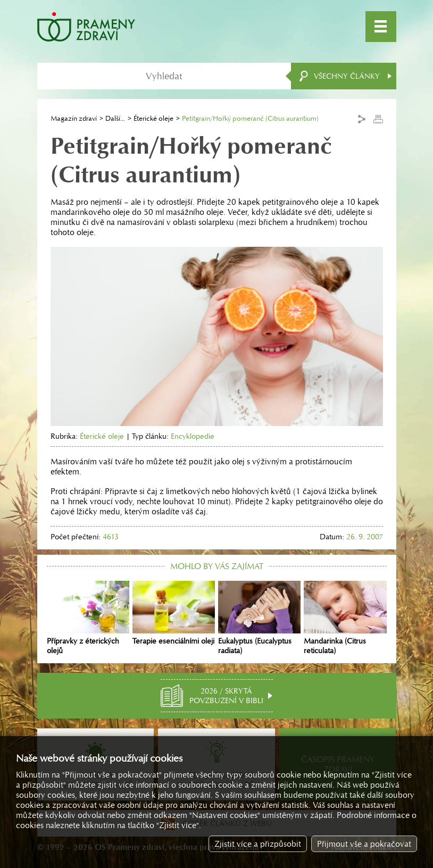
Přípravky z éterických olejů (88, 618)
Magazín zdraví (74, 118)
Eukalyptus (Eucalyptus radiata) (259, 618)
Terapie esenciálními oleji (174, 613)
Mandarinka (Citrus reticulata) (345, 618)
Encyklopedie (193, 436)
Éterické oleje (153, 118)
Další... (115, 118)
